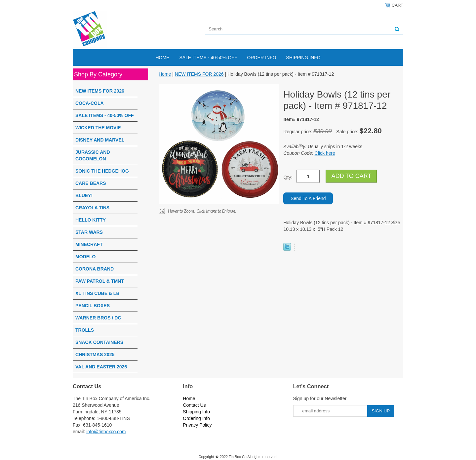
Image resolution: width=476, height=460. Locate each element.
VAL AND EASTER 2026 (101, 367)
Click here (325, 153)
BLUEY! (84, 195)
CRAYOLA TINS (92, 208)
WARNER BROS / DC (98, 318)
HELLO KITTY (91, 220)
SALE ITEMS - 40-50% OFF (208, 58)
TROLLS (85, 330)
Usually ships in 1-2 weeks (323, 146)
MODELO (85, 257)
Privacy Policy (197, 425)
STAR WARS (89, 232)
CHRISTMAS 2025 (95, 355)
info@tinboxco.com (106, 432)
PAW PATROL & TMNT (100, 281)
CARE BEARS (91, 183)
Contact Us (194, 405)
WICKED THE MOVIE (98, 128)
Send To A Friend (308, 198)
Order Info (261, 58)
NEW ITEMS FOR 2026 (100, 91)
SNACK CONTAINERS (99, 342)
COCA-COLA (90, 103)
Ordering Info (196, 418)
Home (162, 58)
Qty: (288, 177)
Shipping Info (303, 58)
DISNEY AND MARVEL (100, 140)
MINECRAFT (89, 244)
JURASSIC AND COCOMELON (93, 155)
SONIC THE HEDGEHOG (102, 171)
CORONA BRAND (95, 269)
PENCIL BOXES (93, 306)
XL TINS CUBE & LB (98, 293)
